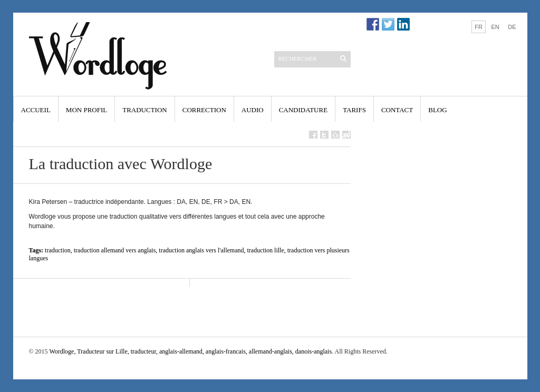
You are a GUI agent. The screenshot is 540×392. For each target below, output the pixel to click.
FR (479, 27)
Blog (437, 110)
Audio (253, 110)
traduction (58, 250)
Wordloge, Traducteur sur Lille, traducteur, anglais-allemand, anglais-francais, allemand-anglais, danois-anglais (190, 351)
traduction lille (265, 250)
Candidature (303, 110)
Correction (204, 110)
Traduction (145, 110)
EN (495, 27)
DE (512, 27)
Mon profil (86, 110)
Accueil (36, 110)
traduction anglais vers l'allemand (201, 250)
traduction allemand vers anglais (115, 250)
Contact (397, 110)
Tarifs (354, 110)
